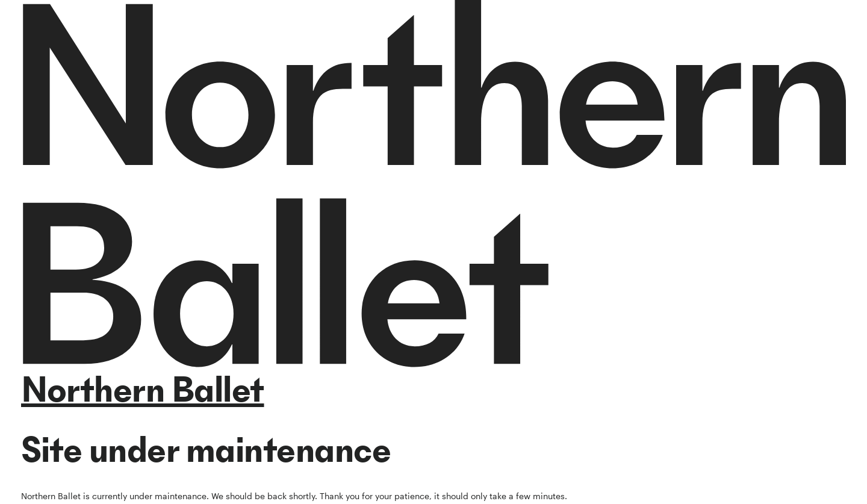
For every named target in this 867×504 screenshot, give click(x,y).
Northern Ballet (143, 389)
